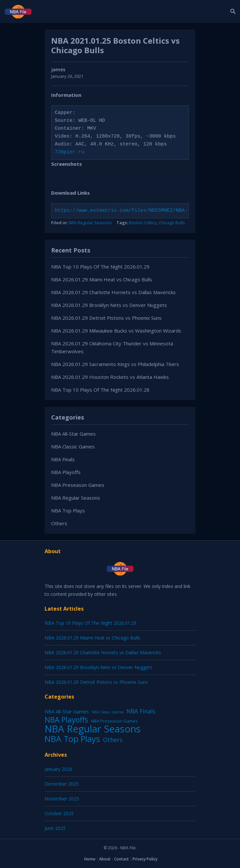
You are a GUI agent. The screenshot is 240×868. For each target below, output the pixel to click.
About (105, 859)
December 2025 (62, 784)
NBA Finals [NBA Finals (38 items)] (141, 711)
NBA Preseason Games (78, 485)
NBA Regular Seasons (90, 223)
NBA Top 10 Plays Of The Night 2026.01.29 (100, 267)
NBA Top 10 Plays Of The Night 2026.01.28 (100, 390)
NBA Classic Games (73, 446)
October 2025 (59, 813)
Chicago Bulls (172, 223)
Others (59, 523)
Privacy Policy (145, 859)
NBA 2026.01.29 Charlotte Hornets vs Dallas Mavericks (113, 292)
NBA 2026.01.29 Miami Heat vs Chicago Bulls (102, 279)
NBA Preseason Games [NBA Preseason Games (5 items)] (114, 721)
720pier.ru (70, 152)
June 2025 (55, 828)
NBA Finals (63, 459)
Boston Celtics (143, 223)
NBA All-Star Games (73, 434)
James (58, 69)
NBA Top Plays (68, 510)
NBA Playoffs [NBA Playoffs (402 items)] (66, 720)
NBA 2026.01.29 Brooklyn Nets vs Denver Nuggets (109, 305)
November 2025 (62, 799)
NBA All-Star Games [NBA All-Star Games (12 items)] (67, 711)
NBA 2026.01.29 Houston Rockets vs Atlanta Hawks (110, 377)
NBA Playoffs (66, 472)
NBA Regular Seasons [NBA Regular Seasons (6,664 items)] (93, 729)
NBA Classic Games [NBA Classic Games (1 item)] (108, 712)
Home (90, 859)
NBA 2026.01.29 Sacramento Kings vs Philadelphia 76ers (115, 364)
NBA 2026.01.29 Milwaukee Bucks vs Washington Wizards (116, 331)
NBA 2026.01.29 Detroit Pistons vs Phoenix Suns (106, 318)
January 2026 (58, 769)
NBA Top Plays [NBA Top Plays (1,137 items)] (72, 739)
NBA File (128, 848)
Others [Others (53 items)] (113, 740)
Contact (121, 859)
